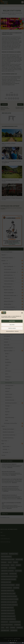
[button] (22, 313)
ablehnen (12, 325)
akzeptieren (12, 321)
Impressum (17, 331)
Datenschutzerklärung (10, 331)
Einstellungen (12, 328)
